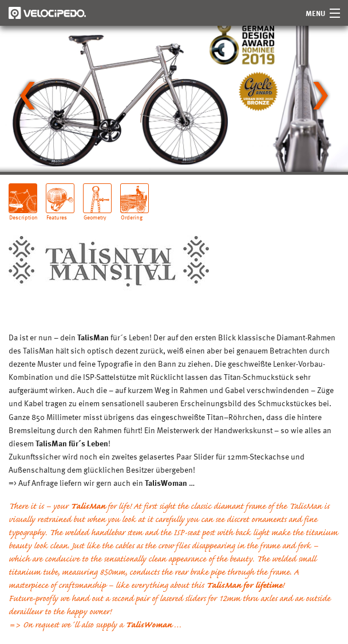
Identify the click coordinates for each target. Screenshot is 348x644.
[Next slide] (321, 96)
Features (57, 213)
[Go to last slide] (27, 96)
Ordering (132, 213)
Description (23, 213)
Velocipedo (47, 13)
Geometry (95, 213)
